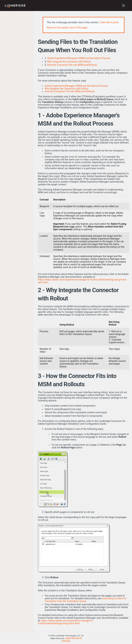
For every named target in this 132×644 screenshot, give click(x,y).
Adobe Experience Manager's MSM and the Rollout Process (79, 58)
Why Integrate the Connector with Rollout (69, 62)
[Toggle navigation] (123, 6)
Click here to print (109, 22)
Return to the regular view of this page (67, 28)
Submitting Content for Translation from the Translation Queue (86, 600)
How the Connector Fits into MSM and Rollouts (72, 65)
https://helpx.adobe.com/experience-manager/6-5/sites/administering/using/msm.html (65, 622)
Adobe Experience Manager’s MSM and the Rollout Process (76, 86)
